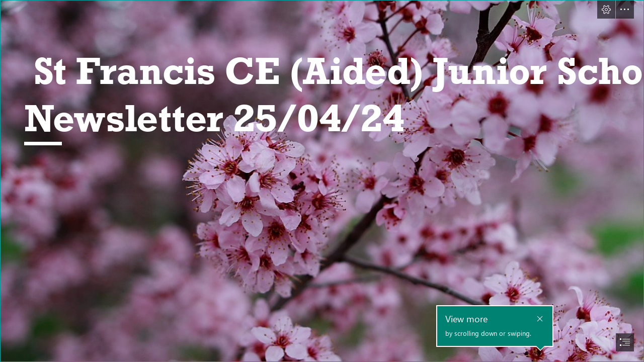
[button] (606, 10)
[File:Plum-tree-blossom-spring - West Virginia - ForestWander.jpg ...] (322, 181)
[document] (322, 181)
